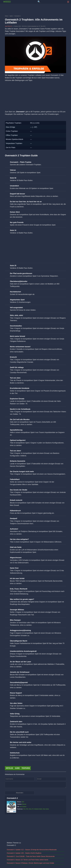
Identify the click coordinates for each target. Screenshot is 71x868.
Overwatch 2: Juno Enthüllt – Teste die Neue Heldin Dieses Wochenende (31, 856)
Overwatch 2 (12, 798)
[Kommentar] (35, 785)
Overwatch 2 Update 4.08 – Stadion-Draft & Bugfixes (24, 853)
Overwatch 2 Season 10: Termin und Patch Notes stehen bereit (27, 860)
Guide (17, 768)
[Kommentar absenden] (20, 793)
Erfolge (9, 768)
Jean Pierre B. (9, 26)
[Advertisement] (35, 10)
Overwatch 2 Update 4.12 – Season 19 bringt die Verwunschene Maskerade (32, 850)
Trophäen (26, 768)
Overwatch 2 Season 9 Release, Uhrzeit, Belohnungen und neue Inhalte (30, 863)
